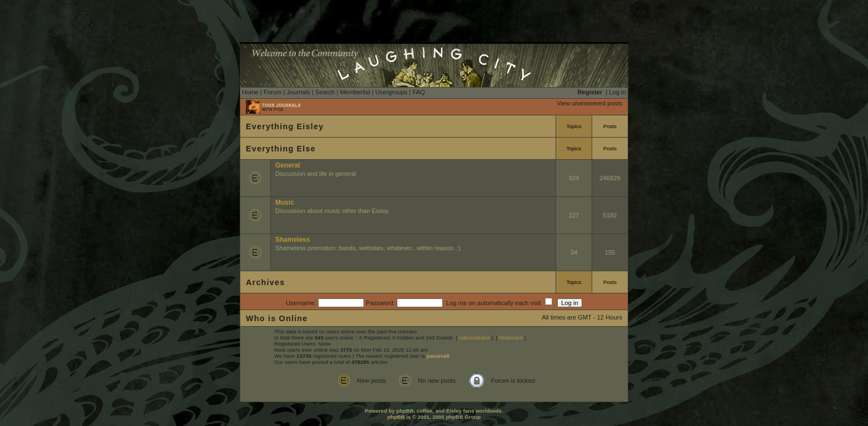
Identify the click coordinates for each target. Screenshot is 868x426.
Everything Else (281, 149)
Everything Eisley (285, 126)
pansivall (438, 356)
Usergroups (391, 92)
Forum (272, 92)
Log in (618, 92)
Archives (265, 282)
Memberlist (355, 92)
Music (285, 202)
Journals (298, 92)
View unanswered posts (589, 103)
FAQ (418, 92)
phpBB (396, 417)
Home (250, 92)
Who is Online (277, 318)
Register (590, 92)
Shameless (293, 240)
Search (325, 92)
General (288, 165)
